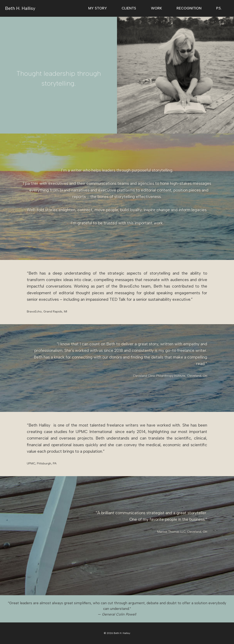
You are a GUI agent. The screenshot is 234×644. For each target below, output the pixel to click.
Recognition (189, 8)
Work (156, 8)
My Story (98, 8)
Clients (129, 8)
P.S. (219, 8)
